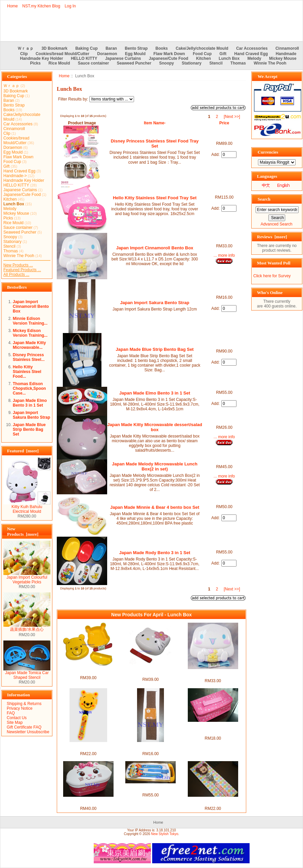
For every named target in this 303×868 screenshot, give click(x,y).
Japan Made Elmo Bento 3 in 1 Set (30, 403)
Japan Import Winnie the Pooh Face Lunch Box (88, 671)
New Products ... (18, 265)
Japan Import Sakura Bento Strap (31, 415)
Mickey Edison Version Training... (30, 333)
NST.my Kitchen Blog (41, 6)
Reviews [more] (272, 237)
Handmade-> (15, 176)
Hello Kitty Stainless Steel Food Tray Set (155, 198)
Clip (24, 54)
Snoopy (167, 63)
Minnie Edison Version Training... (30, 321)
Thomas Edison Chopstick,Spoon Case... (29, 388)
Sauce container (94, 63)
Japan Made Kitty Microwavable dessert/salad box (155, 427)
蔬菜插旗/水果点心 (27, 627)
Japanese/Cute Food (168, 58)
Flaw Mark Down (169, 54)
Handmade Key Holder (42, 58)
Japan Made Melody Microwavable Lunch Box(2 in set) (155, 466)
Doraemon (107, 54)
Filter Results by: (73, 99)
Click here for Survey (272, 276)
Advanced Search (277, 224)
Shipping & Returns (24, 704)
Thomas (238, 63)
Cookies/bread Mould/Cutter (62, 54)
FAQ (11, 713)
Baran (111, 48)
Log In (70, 6)
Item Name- (155, 123)
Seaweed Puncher (134, 63)
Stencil (216, 63)
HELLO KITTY (84, 58)
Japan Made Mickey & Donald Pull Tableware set (150, 788)
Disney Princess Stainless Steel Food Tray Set (155, 143)
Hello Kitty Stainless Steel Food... (27, 372)
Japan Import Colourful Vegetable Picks (27, 578)
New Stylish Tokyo (165, 834)
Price (224, 123)
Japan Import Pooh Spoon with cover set (88, 747)
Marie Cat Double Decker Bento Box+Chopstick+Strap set (88, 801)
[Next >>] (232, 117)
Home (12, 6)
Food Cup (202, 54)
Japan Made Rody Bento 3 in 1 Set (155, 553)
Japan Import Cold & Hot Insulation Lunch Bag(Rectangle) (213, 729)
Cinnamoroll (287, 48)
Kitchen (204, 58)
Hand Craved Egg (251, 54)
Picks (35, 63)
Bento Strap (136, 48)
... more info (224, 255)
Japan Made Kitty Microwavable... (29, 345)
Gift (223, 54)
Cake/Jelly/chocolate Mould (202, 48)
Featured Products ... (22, 270)
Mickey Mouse (283, 58)
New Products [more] (23, 531)
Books (162, 48)
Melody (254, 58)
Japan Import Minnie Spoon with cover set (213, 801)
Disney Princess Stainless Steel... (29, 357)
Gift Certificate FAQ (24, 727)
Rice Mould (59, 63)
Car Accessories (252, 48)
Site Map (15, 722)
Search (264, 199)
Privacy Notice (20, 708)
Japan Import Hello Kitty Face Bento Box (151, 672)
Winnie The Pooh (270, 63)
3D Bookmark (54, 48)
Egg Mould (135, 54)
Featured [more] (23, 451)
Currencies (268, 152)
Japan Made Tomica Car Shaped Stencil (27, 673)
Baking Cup (86, 48)
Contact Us (17, 718)
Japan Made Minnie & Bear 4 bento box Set (155, 507)
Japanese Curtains (123, 58)
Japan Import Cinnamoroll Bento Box (31, 306)
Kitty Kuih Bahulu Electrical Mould (27, 507)
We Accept (268, 76)
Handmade (286, 54)
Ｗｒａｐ (26, 48)
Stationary (192, 63)
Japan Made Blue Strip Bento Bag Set (29, 429)
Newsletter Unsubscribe (28, 732)
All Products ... (16, 275)
